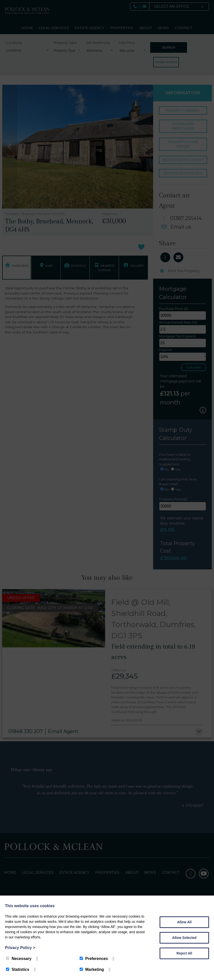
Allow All (184, 922)
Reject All (184, 953)
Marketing (92, 969)
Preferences (94, 959)
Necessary (19, 959)
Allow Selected (184, 938)
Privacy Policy (20, 948)
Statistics (18, 969)
